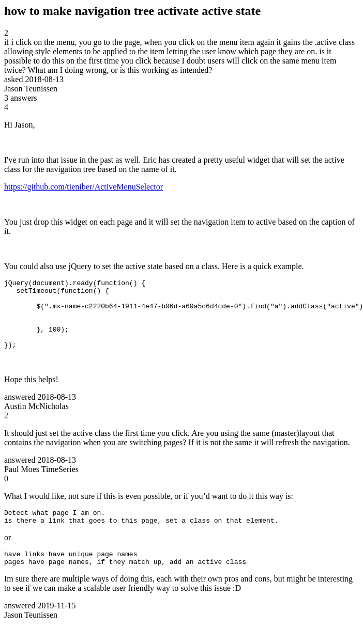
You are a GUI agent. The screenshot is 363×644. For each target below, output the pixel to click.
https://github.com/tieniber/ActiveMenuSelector (84, 187)
